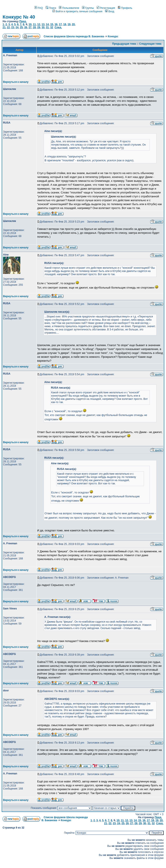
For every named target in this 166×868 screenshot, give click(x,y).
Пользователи (69, 8)
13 (43, 24)
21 (4, 27)
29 (39, 27)
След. (58, 27)
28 (34, 27)
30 (43, 27)
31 (47, 27)
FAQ (39, 8)
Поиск (51, 8)
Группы (88, 8)
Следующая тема (150, 44)
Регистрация (106, 8)
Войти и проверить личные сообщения (77, 11)
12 (39, 24)
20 (73, 24)
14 (47, 24)
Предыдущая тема (124, 44)
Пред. (23, 21)
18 (65, 24)
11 (34, 24)
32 (52, 27)
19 (69, 24)
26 (26, 27)
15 (52, 24)
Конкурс (113, 36)
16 (56, 24)
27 (30, 27)
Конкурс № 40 (19, 17)
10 (30, 24)
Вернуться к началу (16, 82)
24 (17, 27)
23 (13, 27)
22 (8, 27)
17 (60, 24)
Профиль (125, 8)
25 (21, 27)
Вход (110, 11)
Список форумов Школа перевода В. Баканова (74, 36)
